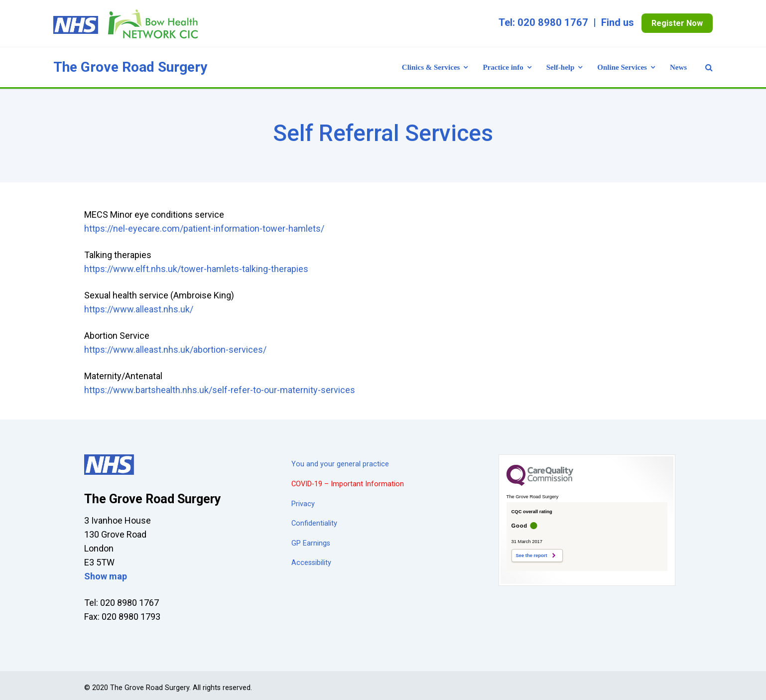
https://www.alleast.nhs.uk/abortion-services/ (175, 350)
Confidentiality (314, 523)
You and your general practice (340, 464)
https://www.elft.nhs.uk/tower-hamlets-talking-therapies (196, 269)
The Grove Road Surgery (130, 67)
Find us (618, 22)
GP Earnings (311, 543)
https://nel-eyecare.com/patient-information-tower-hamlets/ (204, 228)
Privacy (303, 504)
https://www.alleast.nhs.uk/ (139, 309)
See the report (532, 556)
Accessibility (311, 563)
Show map (106, 576)
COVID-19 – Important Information (348, 484)
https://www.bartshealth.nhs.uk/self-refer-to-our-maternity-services (220, 390)
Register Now (677, 23)
